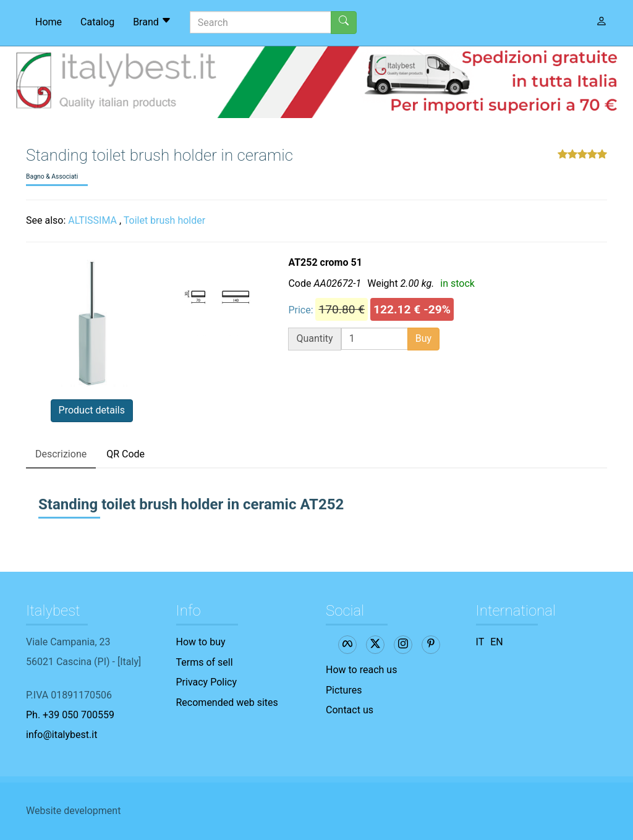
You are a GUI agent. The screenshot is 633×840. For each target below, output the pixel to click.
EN (497, 642)
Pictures (344, 690)
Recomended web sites (227, 702)
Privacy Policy (207, 682)
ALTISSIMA (92, 220)
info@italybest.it (62, 735)
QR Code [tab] (125, 454)
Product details (92, 410)
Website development (73, 811)
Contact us (350, 710)
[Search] (261, 22)
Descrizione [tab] (61, 454)
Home (49, 22)
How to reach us (361, 670)
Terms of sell (205, 662)
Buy (423, 338)
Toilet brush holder (164, 220)
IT (480, 642)
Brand (152, 22)
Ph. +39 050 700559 (70, 715)
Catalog (97, 22)
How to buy (201, 642)
